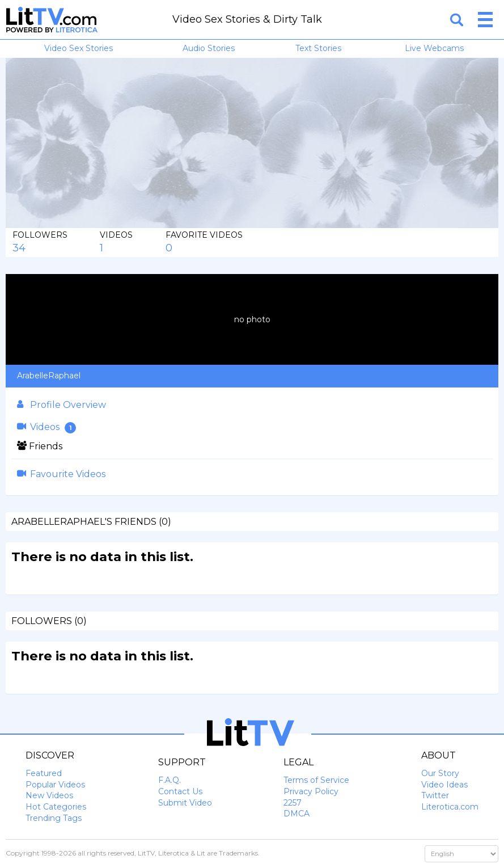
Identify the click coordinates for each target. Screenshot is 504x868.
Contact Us (180, 791)
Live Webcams (434, 48)
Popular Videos (55, 785)
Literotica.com (450, 807)
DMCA (297, 814)
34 (19, 248)
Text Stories (318, 48)
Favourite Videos (61, 474)
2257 (293, 803)
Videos (46, 427)
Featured (44, 773)
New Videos (49, 795)
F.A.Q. (170, 780)
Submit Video (185, 803)
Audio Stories (209, 48)
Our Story (440, 773)
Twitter (435, 795)
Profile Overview (62, 405)
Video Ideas (444, 785)
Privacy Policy (311, 791)
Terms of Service (316, 780)
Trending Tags (54, 818)
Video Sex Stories (79, 48)
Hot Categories (56, 807)
